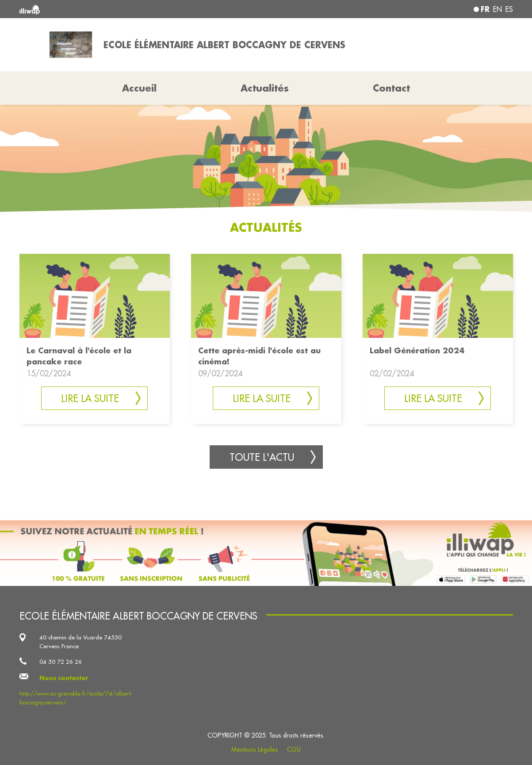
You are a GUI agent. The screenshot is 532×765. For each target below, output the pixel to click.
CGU (294, 750)
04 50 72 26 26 (61, 662)
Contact (391, 88)
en (498, 9)
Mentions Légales (255, 750)
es (509, 9)
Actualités (265, 88)
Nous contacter (64, 678)
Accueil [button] (139, 88)
